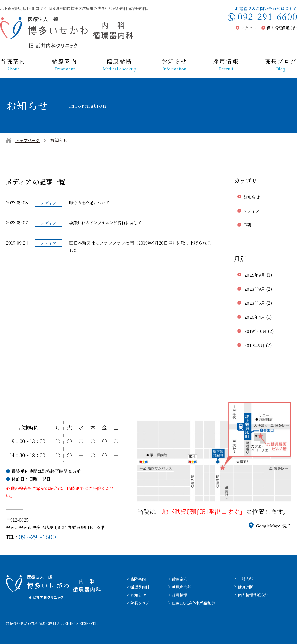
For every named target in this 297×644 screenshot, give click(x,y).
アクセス (249, 28)
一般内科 (255, 579)
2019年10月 (256, 331)
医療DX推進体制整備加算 (199, 603)
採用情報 (226, 65)
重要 (248, 225)
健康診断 (120, 65)
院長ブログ (281, 65)
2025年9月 (255, 275)
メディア (252, 211)
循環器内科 (141, 587)
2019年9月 (255, 345)
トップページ (28, 140)
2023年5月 (255, 303)
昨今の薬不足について (91, 203)
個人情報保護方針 (282, 28)
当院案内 (13, 65)
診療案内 (65, 65)
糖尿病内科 (185, 587)
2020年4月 (255, 317)
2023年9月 (255, 289)
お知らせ (175, 65)
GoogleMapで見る (272, 526)
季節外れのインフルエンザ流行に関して (108, 223)
